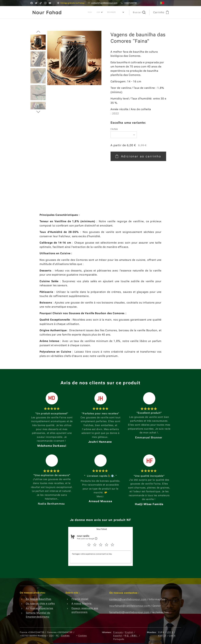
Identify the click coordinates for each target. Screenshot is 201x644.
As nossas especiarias (40, 608)
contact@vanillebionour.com (104, 3)
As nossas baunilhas (39, 599)
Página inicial (80, 599)
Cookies (65, 636)
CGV (51, 636)
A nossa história (82, 604)
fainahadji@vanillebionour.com (129, 612)
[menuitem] (95, 12)
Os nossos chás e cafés (40, 604)
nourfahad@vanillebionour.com (130, 606)
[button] (139, 12)
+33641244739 (130, 3)
